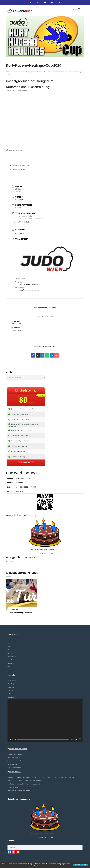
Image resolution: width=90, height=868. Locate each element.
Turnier (20, 233)
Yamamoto (12, 697)
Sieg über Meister (14, 758)
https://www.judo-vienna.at (29, 290)
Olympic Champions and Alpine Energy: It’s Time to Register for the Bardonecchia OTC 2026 (41, 777)
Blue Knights (12, 684)
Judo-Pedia (12, 657)
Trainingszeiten (26, 463)
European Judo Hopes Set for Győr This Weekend (25, 781)
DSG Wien (11, 690)
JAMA (9, 647)
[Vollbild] (80, 740)
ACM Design (12, 680)
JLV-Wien (11, 650)
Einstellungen (81, 865)
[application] (45, 721)
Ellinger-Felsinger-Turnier (21, 613)
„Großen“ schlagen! (15, 768)
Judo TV (10, 653)
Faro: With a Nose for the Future (19, 791)
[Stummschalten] (76, 740)
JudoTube (11, 660)
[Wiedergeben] (10, 740)
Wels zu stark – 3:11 (14, 761)
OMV (9, 694)
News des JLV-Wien (18, 749)
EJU (9, 640)
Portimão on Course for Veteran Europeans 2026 (25, 784)
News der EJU (15, 772)
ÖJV (9, 667)
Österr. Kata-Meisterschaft (45, 316)
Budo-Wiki (11, 687)
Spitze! (41, 395)
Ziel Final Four (12, 764)
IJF (8, 643)
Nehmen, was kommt (15, 754)
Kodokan (11, 663)
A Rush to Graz (13, 787)
